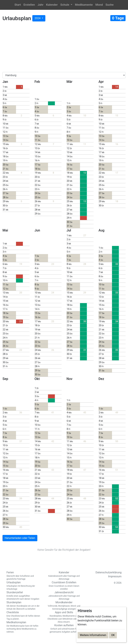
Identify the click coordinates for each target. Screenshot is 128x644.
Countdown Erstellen (64, 586)
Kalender (64, 576)
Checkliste (24, 616)
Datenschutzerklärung (108, 572)
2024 (38, 18)
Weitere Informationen (93, 635)
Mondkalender (64, 606)
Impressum (115, 576)
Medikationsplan (24, 627)
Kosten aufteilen (64, 629)
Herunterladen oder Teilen (20, 538)
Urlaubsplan (24, 586)
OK (113, 635)
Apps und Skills (64, 617)
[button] (66, 5)
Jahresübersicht (64, 596)
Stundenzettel (24, 596)
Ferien (24, 576)
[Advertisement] (64, 47)
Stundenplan (24, 606)
